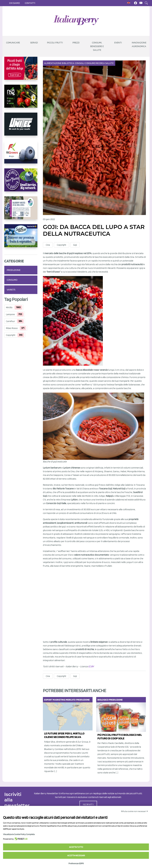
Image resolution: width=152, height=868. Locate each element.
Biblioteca (68, 63)
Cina (48, 245)
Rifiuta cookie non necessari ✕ (135, 811)
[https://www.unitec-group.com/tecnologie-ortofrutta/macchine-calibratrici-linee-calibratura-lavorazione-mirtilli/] (21, 127)
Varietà (11, 290)
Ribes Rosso (12, 328)
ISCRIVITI (88, 804)
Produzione (14, 270)
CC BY (91, 666)
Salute (110, 63)
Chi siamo (14, 3)
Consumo (12, 280)
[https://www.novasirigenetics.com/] (21, 99)
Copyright (11, 335)
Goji (75, 245)
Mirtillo (9, 307)
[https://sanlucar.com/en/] (21, 238)
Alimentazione (53, 63)
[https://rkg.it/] (21, 154)
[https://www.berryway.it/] (21, 182)
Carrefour (10, 321)
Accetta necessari (76, 855)
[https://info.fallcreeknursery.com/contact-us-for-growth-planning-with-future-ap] (21, 210)
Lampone (10, 314)
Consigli (80, 63)
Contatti (30, 3)
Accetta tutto (76, 847)
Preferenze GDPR (76, 863)
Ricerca (101, 63)
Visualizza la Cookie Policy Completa (19, 834)
